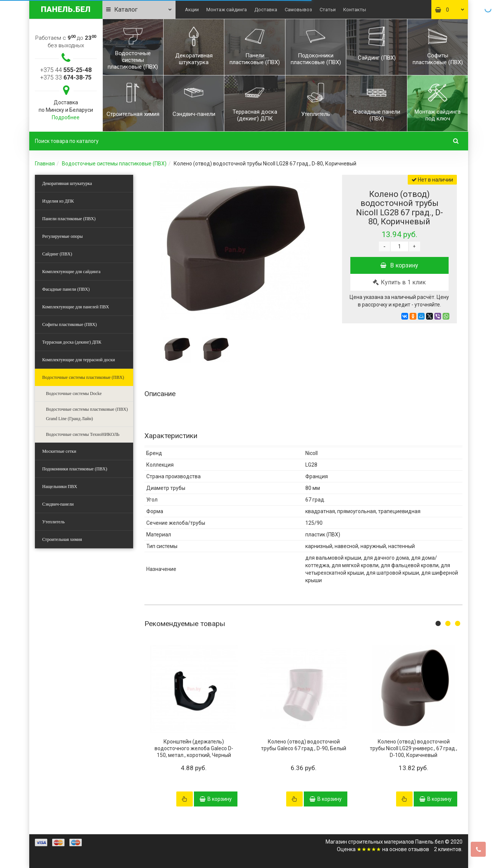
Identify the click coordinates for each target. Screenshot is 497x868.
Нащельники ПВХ (60, 487)
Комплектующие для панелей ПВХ (76, 307)
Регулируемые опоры (63, 236)
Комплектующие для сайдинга (71, 272)
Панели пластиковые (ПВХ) (69, 219)
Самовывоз (298, 10)
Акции (192, 10)
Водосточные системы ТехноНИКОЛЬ (83, 434)
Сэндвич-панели (58, 504)
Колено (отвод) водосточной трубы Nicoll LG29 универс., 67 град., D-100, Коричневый (414, 748)
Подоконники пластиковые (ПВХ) (75, 469)
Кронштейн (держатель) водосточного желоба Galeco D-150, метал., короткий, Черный (194, 748)
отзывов (419, 849)
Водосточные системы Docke (74, 393)
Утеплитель (54, 522)
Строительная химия (62, 539)
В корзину (399, 265)
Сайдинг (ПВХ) (57, 254)
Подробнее (66, 117)
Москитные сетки (59, 451)
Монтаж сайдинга (227, 10)
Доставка (266, 10)
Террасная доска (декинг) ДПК (72, 342)
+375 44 (66, 70)
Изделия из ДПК (58, 201)
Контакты (355, 10)
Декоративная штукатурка (67, 183)
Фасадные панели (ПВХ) (66, 289)
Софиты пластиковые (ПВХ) (70, 324)
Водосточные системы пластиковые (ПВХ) (114, 164)
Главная (45, 164)
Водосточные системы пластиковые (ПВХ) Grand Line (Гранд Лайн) (87, 414)
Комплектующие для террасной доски (79, 360)
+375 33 (66, 77)
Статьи (328, 10)
